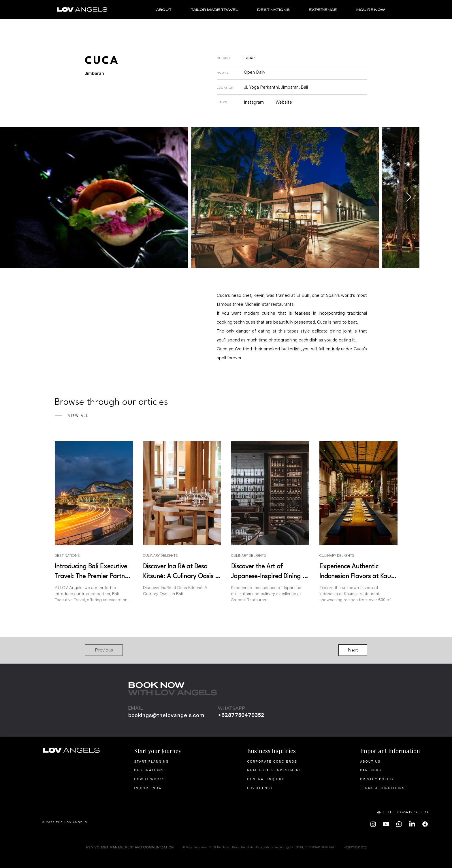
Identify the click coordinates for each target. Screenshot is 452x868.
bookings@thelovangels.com (166, 715)
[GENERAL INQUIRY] (282, 779)
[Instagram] (257, 102)
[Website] (287, 102)
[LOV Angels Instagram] (373, 824)
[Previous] (104, 650)
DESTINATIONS (67, 556)
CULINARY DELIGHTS (160, 556)
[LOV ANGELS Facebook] (425, 824)
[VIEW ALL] (107, 416)
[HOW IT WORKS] (169, 779)
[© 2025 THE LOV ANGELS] (77, 822)
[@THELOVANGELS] (398, 812)
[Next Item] (408, 197)
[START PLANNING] (169, 761)
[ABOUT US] (395, 761)
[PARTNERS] (395, 770)
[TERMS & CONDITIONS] (395, 788)
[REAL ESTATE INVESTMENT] (282, 770)
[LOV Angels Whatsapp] (399, 824)
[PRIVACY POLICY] (395, 779)
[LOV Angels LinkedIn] (412, 824)
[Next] (353, 650)
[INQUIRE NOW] (169, 788)
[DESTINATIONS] (169, 770)
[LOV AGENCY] (282, 788)
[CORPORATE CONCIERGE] (282, 761)
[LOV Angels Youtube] (386, 824)
